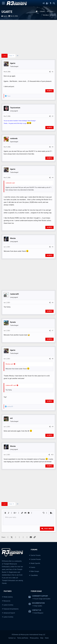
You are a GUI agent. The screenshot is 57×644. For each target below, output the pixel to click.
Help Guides (38, 606)
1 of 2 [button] (4, 56)
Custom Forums (36, 559)
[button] (5, 513)
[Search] (54, 3)
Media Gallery (8, 597)
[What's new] (51, 3)
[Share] (50, 72)
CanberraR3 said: (11, 385)
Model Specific (35, 563)
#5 (53, 247)
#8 (53, 359)
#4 (53, 178)
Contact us (12, 638)
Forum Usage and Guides (42, 599)
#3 (53, 147)
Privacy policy (34, 638)
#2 (53, 116)
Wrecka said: (9, 364)
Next (12, 56)
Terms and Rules (23, 638)
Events (33, 567)
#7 (53, 331)
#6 (53, 303)
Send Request (39, 613)
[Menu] (3, 3)
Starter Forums (36, 555)
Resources (7, 601)
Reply (50, 91)
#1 (53, 72)
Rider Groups (35, 571)
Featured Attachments (11, 609)
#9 (53, 427)
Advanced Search (9, 613)
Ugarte (5, 16)
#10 (52, 455)
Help (42, 638)
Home (47, 638)
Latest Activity (8, 605)
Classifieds (34, 575)
